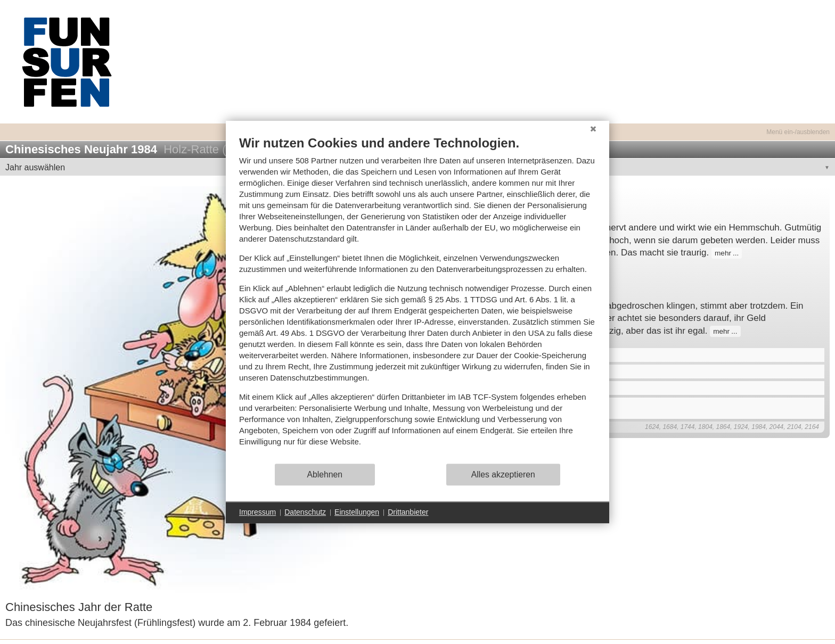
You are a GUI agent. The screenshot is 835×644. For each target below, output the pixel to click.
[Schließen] (593, 129)
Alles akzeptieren (503, 474)
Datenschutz (305, 512)
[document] (418, 299)
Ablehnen (325, 474)
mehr (723, 253)
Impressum (257, 512)
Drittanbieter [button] (408, 512)
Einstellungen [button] (357, 512)
